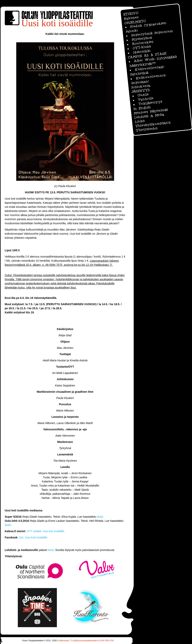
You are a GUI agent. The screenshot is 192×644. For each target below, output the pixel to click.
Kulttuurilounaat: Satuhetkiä (147, 70)
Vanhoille (146, 99)
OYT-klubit (142, 47)
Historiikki (142, 52)
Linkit (140, 121)
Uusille (143, 95)
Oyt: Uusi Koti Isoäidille (33, 537)
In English (142, 108)
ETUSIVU (131, 14)
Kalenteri (131, 18)
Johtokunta (141, 86)
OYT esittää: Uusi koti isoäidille (46, 531)
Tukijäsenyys (150, 103)
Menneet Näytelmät (151, 111)
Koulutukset (143, 43)
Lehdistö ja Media (149, 116)
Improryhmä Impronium (152, 33)
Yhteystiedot (146, 129)
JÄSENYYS (141, 91)
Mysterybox (142, 38)
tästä (100, 517)
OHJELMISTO (135, 22)
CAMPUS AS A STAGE (147, 55)
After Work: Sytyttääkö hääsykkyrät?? (153, 61)
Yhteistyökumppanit (153, 124)
